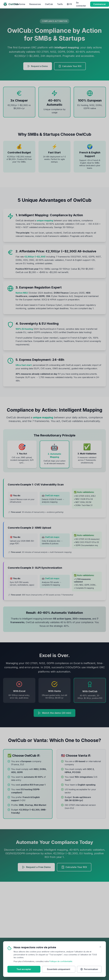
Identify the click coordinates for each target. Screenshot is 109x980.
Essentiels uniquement (59, 970)
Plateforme (20, 4)
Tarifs (60, 4)
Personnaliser (89, 970)
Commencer (100, 4)
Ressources (35, 4)
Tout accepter (24, 970)
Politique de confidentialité (61, 962)
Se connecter (81, 4)
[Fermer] (100, 947)
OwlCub (49, 4)
